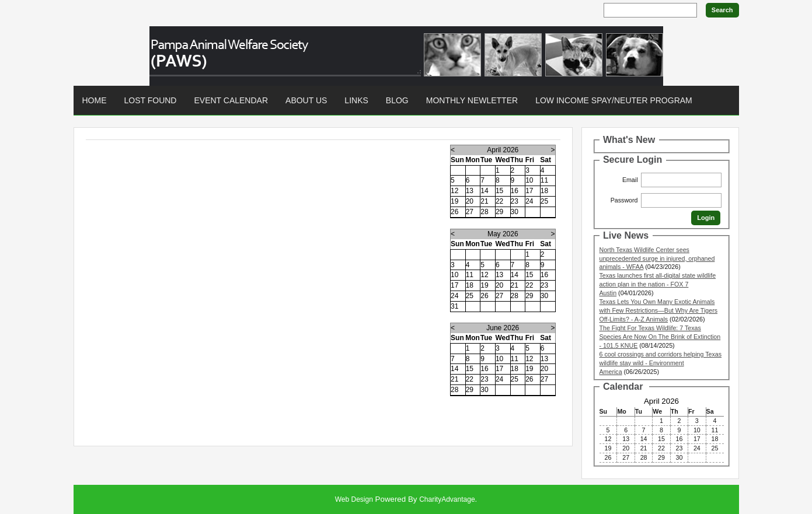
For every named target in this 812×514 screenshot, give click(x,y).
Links (356, 100)
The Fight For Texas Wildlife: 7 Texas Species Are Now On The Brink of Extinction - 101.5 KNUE (660, 337)
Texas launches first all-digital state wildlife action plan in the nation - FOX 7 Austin (658, 284)
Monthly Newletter (472, 100)
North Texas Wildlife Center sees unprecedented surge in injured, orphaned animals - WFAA (657, 258)
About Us (306, 100)
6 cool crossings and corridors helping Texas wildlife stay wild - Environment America (661, 363)
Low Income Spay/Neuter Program (614, 100)
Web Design (354, 499)
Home (95, 100)
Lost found (151, 100)
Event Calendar (231, 100)
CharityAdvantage (447, 499)
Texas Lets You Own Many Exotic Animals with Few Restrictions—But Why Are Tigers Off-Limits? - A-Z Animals (659, 310)
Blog (397, 100)
